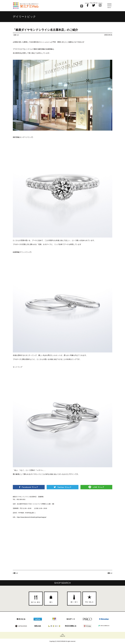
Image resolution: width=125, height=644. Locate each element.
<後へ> (110, 573)
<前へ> (15, 573)
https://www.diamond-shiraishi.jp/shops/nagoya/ (32, 517)
